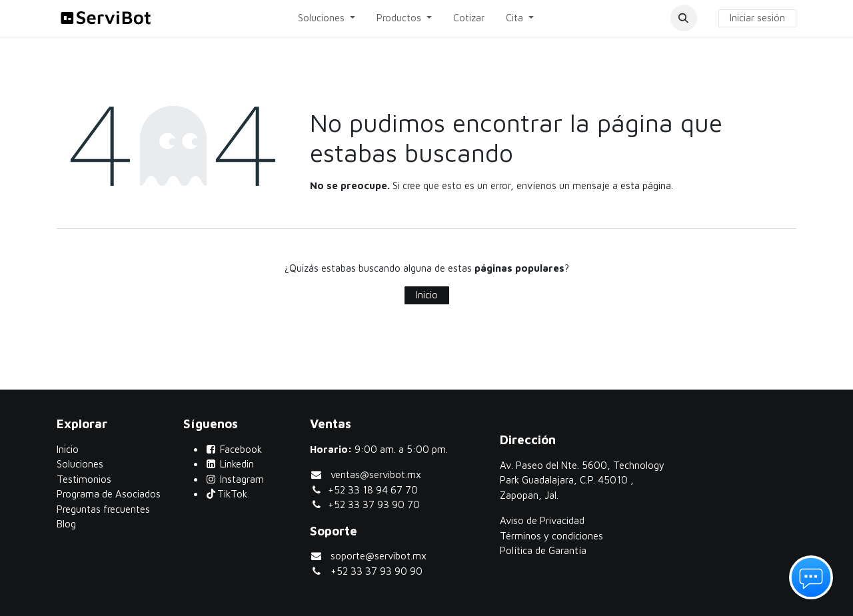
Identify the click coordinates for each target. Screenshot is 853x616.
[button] (684, 18)
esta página (646, 185)
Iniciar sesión (757, 18)
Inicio (427, 295)
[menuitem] (327, 18)
